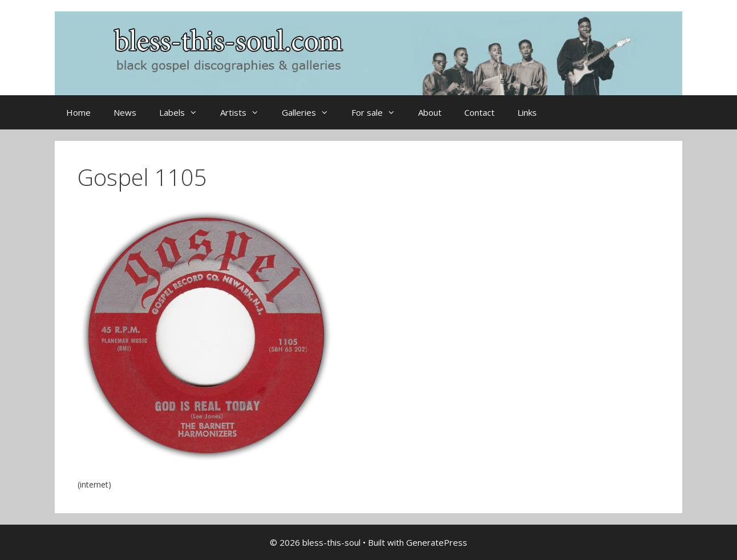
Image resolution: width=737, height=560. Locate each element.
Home (78, 112)
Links (527, 112)
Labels (184, 112)
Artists (245, 112)
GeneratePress (437, 542)
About (430, 112)
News (125, 112)
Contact (479, 112)
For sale (379, 112)
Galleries (311, 112)
